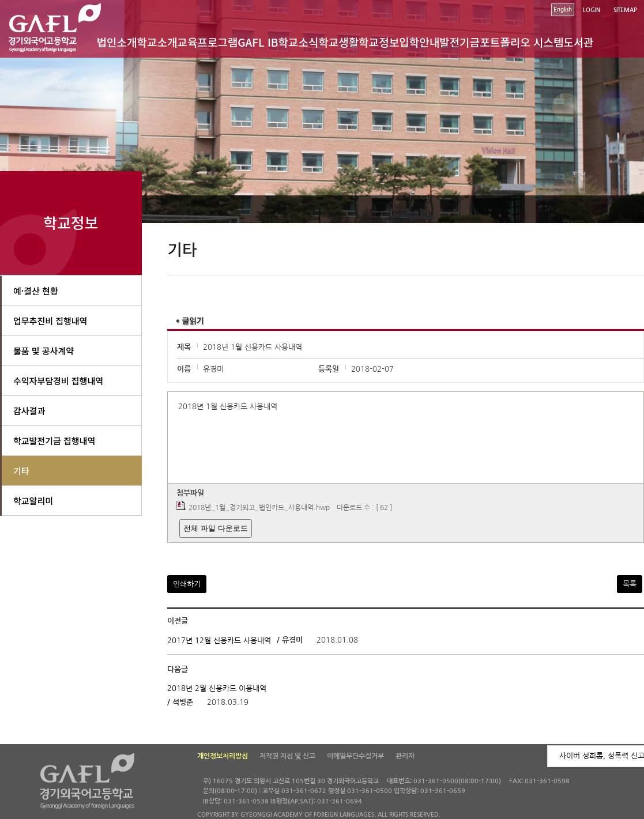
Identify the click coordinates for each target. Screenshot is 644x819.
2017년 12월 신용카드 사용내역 (219, 640)
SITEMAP (625, 10)
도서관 (578, 42)
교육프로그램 (207, 42)
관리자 (405, 756)
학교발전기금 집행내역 (54, 441)
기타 (21, 471)
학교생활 (338, 42)
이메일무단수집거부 (355, 756)
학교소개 (157, 42)
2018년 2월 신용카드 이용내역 (217, 688)
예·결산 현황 (36, 291)
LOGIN (592, 10)
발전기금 (460, 42)
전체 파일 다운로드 (215, 528)
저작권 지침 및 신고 (287, 756)
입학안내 (419, 42)
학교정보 (379, 42)
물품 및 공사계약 (44, 351)
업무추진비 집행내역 (50, 321)
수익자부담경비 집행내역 (58, 381)
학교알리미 (33, 501)
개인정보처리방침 (223, 756)
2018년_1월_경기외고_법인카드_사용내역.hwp (259, 508)
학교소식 (298, 42)
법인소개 (117, 42)
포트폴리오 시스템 (521, 42)
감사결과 (29, 411)
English (563, 10)
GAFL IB (258, 42)
